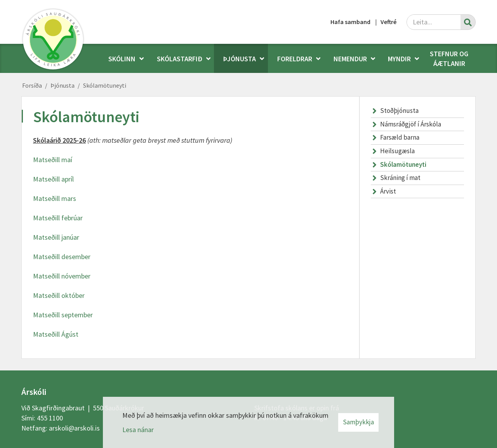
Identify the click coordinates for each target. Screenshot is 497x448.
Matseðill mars (55, 198)
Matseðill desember (62, 257)
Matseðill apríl (53, 179)
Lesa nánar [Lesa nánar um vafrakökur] (138, 430)
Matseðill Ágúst (56, 334)
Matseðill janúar (56, 237)
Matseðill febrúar (58, 218)
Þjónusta (63, 85)
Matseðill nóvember (62, 276)
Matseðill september (63, 315)
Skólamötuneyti (105, 85)
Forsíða (32, 85)
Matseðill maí (53, 160)
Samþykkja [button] (358, 422)
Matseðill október (59, 295)
